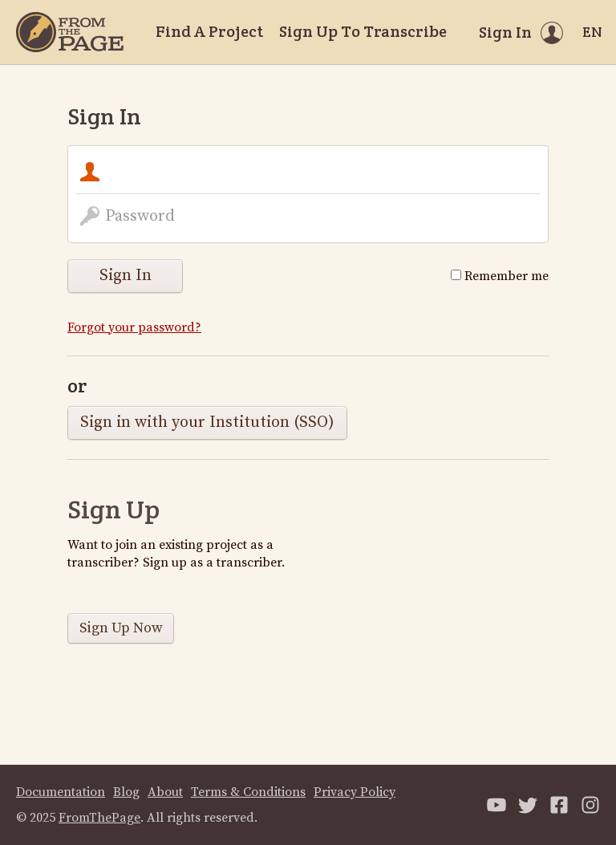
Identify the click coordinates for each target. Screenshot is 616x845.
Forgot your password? (134, 327)
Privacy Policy (355, 792)
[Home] (70, 32)
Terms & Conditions (248, 792)
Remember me (500, 276)
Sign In (126, 276)
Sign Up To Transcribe (363, 31)
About (165, 792)
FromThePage (99, 818)
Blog (126, 792)
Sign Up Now (121, 628)
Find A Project (209, 31)
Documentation (61, 792)
